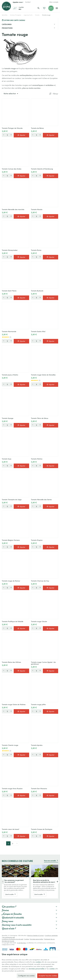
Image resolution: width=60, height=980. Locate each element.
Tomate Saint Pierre (9, 291)
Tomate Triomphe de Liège (12, 500)
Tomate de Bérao (37, 128)
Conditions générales (51, 935)
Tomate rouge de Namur (11, 581)
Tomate (37, 15)
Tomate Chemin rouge (10, 745)
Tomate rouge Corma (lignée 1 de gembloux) (43, 663)
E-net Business (22, 943)
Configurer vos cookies (26, 976)
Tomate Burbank (37, 291)
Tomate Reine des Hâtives (11, 662)
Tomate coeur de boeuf (10, 829)
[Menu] (57, 8)
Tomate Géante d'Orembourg (42, 169)
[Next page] (17, 843)
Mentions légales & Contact (36, 935)
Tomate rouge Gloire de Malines (14, 704)
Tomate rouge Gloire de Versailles (43, 375)
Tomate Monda (37, 209)
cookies (38, 962)
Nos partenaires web (9, 937)
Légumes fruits (28, 15)
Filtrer (56, 94)
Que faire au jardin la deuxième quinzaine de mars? (44, 881)
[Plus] (11, 135)
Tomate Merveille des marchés (13, 209)
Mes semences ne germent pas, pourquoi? (14, 881)
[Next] (57, 882)
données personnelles (37, 969)
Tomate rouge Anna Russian (12, 789)
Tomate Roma (36, 250)
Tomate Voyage (8, 418)
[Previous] (3, 882)
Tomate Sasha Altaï (38, 331)
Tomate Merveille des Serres (41, 500)
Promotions (7, 28)
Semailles (5, 15)
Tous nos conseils (50, 860)
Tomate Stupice (37, 540)
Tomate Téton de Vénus (40, 418)
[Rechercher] (38, 8)
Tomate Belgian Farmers (11, 540)
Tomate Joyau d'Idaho (10, 375)
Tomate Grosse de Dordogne (42, 829)
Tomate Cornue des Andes (12, 169)
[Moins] (4, 135)
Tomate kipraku (37, 745)
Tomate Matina (37, 459)
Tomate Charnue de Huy (40, 581)
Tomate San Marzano (39, 789)
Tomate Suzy (7, 459)
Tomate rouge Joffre (38, 704)
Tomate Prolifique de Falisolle (13, 621)
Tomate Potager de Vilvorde (12, 128)
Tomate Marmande (9, 331)
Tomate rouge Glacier (39, 621)
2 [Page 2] (13, 843)
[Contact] (28, 2)
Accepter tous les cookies (48, 976)
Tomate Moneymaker (10, 250)
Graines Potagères (16, 15)
